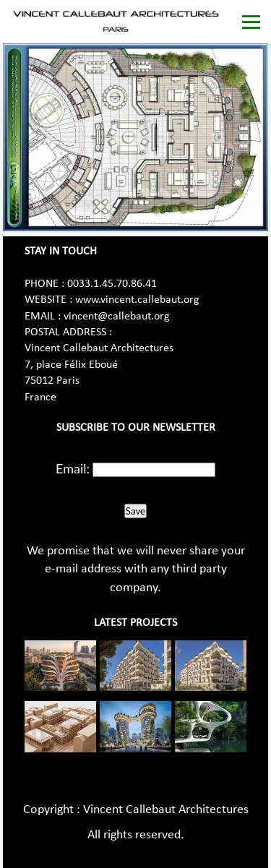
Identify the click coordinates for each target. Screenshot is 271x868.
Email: (73, 468)
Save (135, 511)
